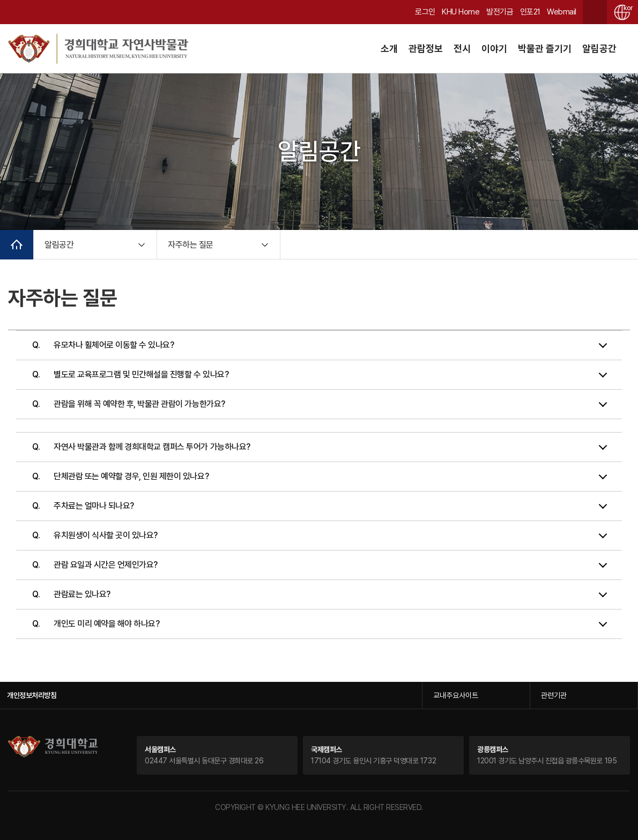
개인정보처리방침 (32, 695)
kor (627, 8)
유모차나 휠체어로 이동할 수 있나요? (114, 345)
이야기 (494, 49)
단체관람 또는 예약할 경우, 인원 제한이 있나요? (131, 476)
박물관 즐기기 (545, 49)
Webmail (562, 12)
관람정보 (426, 49)
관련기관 (554, 695)
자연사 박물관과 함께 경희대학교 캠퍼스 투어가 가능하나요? (152, 447)
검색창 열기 (595, 12)
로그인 (425, 12)
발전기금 (500, 12)
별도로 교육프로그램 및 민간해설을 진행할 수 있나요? (141, 374)
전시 (462, 49)
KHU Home (461, 12)
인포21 (530, 12)
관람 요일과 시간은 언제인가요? (106, 565)
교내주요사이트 (456, 695)
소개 (389, 49)
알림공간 (599, 49)
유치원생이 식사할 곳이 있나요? (106, 535)
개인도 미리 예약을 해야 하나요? (106, 624)
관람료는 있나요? (82, 594)
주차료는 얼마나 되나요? (94, 506)
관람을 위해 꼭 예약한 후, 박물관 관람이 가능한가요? (139, 404)
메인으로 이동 (17, 245)
